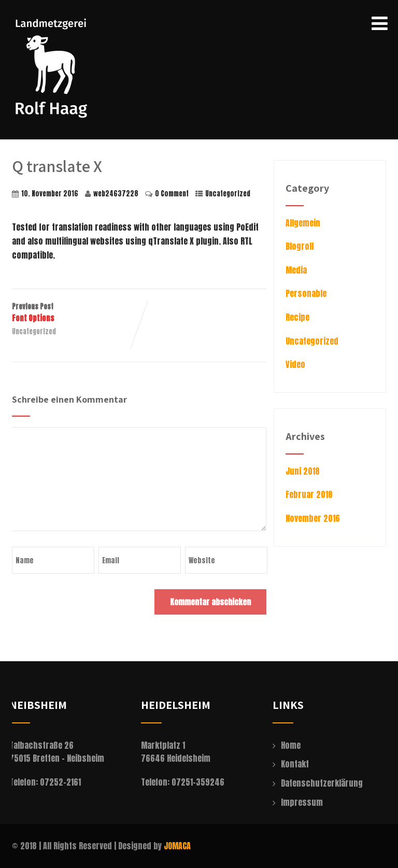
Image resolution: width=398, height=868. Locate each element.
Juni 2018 (303, 471)
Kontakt (295, 764)
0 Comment (172, 194)
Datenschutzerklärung (322, 783)
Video (295, 364)
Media (296, 270)
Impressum (302, 802)
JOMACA (177, 846)
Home (291, 745)
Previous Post (75, 313)
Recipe (297, 317)
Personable (306, 293)
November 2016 (313, 518)
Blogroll (300, 246)
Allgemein (303, 223)
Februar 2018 (309, 494)
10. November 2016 (50, 194)
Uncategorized (228, 194)
